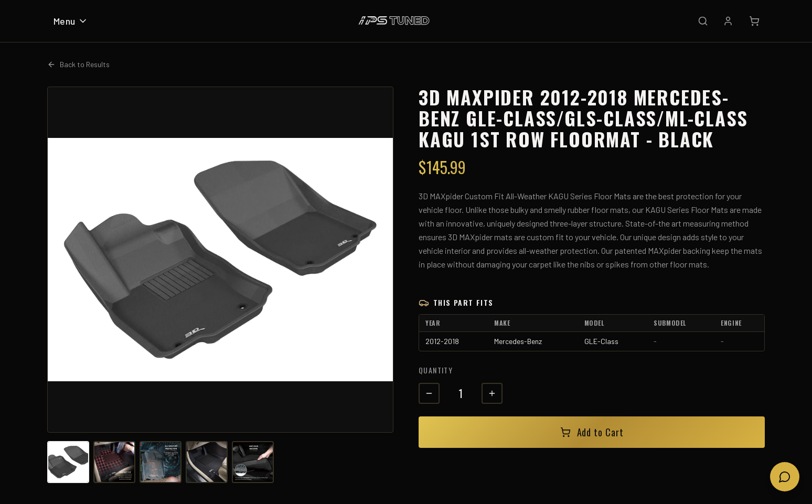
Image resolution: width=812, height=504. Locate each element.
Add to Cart (592, 432)
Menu (71, 21)
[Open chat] (785, 477)
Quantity (436, 370)
